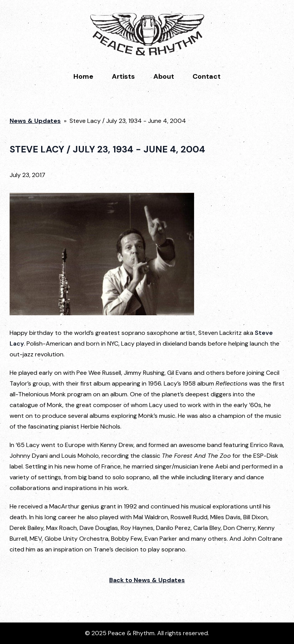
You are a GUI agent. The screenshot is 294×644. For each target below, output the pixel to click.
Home (83, 76)
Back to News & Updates (147, 580)
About (164, 76)
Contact (207, 76)
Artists (123, 76)
